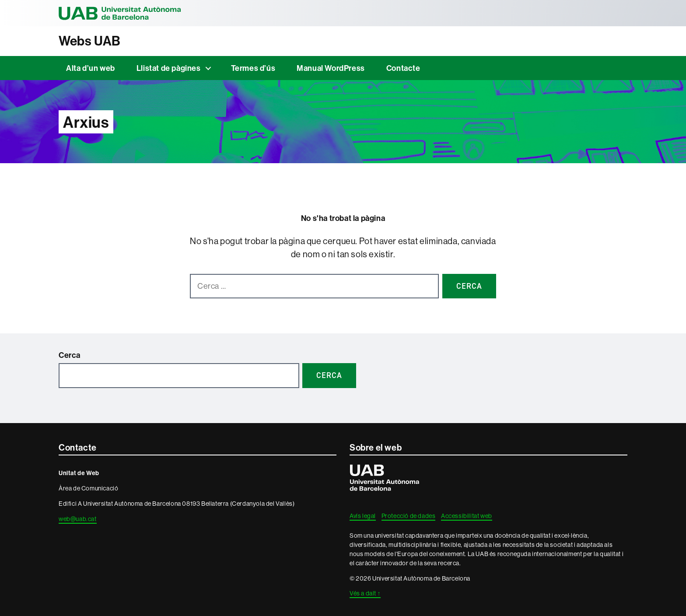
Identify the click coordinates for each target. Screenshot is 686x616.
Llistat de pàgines (169, 68)
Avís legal (363, 516)
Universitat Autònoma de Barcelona (120, 13)
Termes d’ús (253, 68)
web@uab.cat (78, 519)
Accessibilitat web (467, 516)
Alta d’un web (91, 68)
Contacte (403, 68)
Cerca (70, 355)
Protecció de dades (409, 516)
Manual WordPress (331, 68)
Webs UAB (90, 41)
